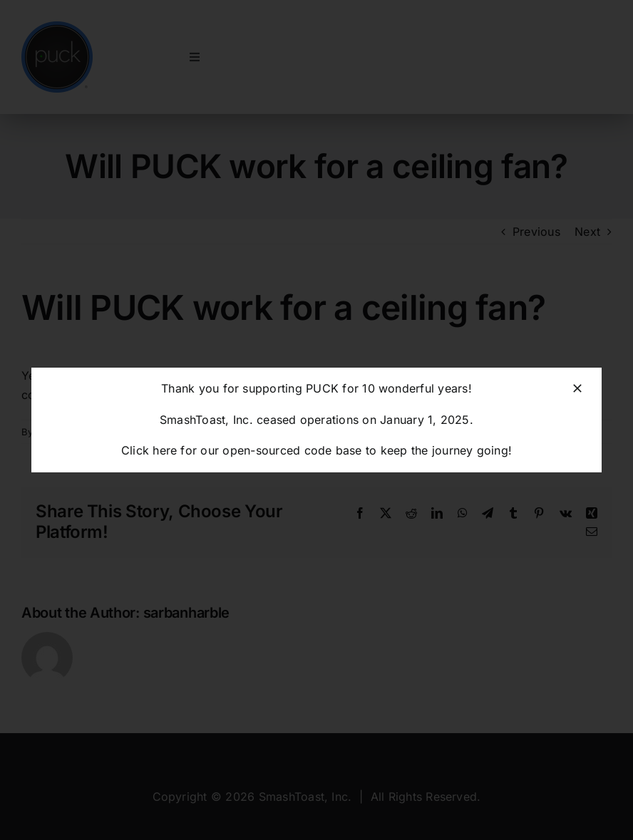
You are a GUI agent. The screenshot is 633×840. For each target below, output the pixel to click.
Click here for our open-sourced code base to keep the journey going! (316, 450)
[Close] (577, 388)
